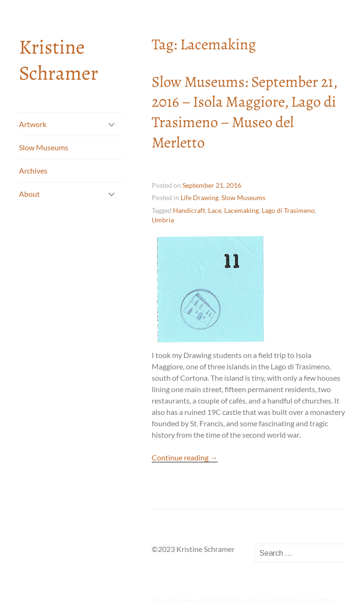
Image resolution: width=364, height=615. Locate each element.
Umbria (163, 220)
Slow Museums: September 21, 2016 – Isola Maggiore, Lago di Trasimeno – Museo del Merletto (244, 112)
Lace (215, 210)
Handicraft (189, 210)
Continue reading (185, 458)
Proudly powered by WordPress (199, 600)
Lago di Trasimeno (288, 210)
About (29, 194)
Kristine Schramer (59, 60)
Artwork (33, 124)
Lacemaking (241, 210)
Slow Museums (44, 147)
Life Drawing (200, 197)
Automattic (316, 600)
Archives (33, 170)
